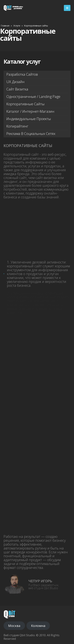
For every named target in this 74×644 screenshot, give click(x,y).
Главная (5, 26)
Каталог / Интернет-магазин (30, 111)
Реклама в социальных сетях (31, 134)
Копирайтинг (17, 126)
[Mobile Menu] (67, 8)
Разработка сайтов (22, 74)
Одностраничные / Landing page (33, 97)
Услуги (17, 26)
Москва (14, 626)
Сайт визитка (17, 89)
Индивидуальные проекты (29, 119)
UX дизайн (15, 82)
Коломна (38, 626)
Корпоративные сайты (25, 104)
